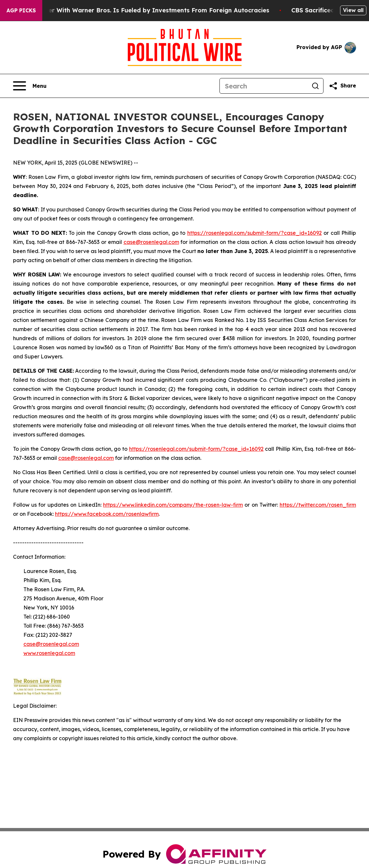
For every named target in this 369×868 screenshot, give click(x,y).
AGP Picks (21, 10)
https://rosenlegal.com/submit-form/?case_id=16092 (255, 233)
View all (353, 10)
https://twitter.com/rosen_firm (318, 505)
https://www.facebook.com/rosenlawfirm (107, 514)
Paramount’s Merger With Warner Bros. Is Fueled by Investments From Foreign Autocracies (142, 10)
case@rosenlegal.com (151, 242)
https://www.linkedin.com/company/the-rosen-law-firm (173, 505)
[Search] (264, 86)
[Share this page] (342, 86)
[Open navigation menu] (30, 86)
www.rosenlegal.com (49, 653)
